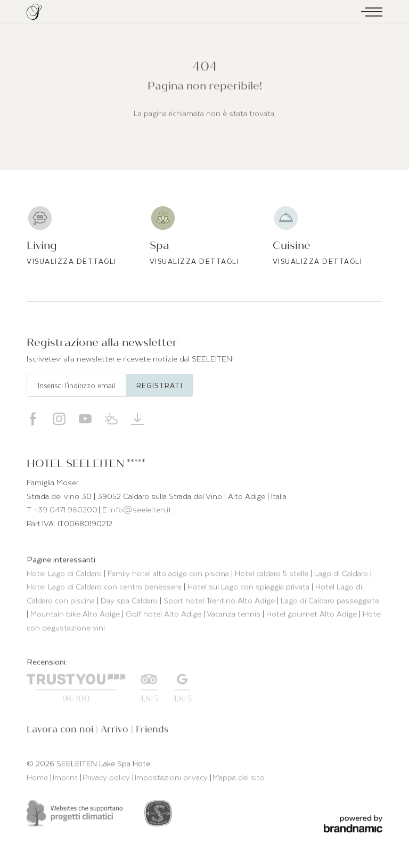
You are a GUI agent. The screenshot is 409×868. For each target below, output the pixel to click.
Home (38, 778)
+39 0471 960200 (66, 509)
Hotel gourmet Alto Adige (313, 615)
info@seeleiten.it (140, 509)
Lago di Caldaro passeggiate (330, 601)
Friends (152, 731)
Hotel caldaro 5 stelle (273, 574)
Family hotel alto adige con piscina (169, 574)
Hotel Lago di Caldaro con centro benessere (105, 588)
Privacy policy (107, 778)
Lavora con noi (61, 731)
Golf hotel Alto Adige (165, 615)
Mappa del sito (239, 778)
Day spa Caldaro (130, 601)
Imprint (66, 778)
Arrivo (116, 731)
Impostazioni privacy (172, 778)
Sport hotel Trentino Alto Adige (220, 601)
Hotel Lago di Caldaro (65, 574)
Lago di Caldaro (342, 574)
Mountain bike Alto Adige (76, 615)
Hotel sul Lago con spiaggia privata (250, 588)
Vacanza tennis (235, 615)
